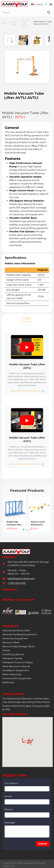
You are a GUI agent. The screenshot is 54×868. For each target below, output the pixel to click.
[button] (27, 347)
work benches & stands (16, 666)
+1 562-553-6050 (17, 583)
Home (5, 23)
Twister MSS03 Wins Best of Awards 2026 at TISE (26, 708)
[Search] (49, 12)
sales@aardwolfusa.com (21, 578)
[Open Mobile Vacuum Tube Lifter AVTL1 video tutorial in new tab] (27, 391)
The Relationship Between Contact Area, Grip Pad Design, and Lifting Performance (26, 700)
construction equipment (17, 678)
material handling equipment (20, 634)
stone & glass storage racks (19, 646)
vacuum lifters (15, 23)
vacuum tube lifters (25, 23)
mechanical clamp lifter (16, 630)
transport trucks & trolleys (18, 662)
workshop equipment (15, 638)
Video (27, 318)
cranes (6, 650)
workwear (8, 682)
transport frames (12, 658)
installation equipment (16, 670)
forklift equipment (13, 654)
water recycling (12, 674)
